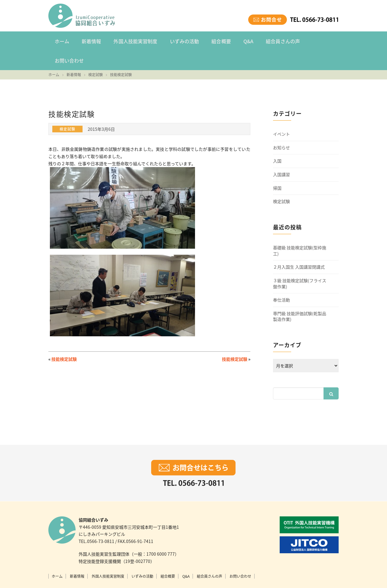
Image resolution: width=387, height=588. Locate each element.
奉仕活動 (281, 280)
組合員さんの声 (272, 40)
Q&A (239, 40)
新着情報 (89, 40)
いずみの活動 (178, 40)
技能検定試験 (64, 339)
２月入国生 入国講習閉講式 (299, 247)
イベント (281, 114)
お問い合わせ (314, 40)
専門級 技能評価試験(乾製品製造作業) (300, 296)
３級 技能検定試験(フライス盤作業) (300, 263)
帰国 (277, 168)
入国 (277, 141)
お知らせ (281, 127)
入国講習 (281, 154)
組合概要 (213, 40)
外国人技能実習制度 (131, 40)
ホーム (61, 40)
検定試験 (281, 181)
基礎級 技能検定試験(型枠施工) (300, 230)
